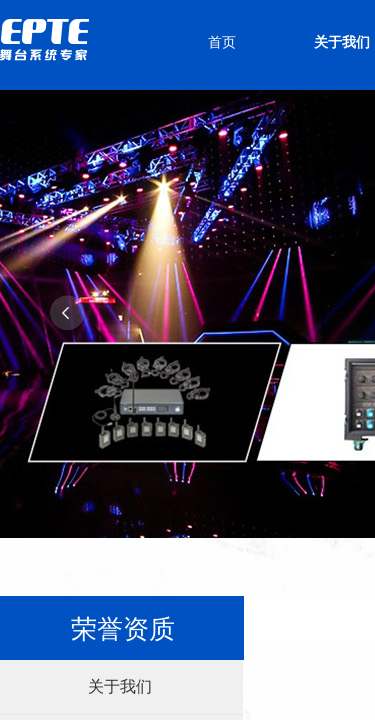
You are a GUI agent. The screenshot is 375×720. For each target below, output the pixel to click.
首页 (222, 42)
